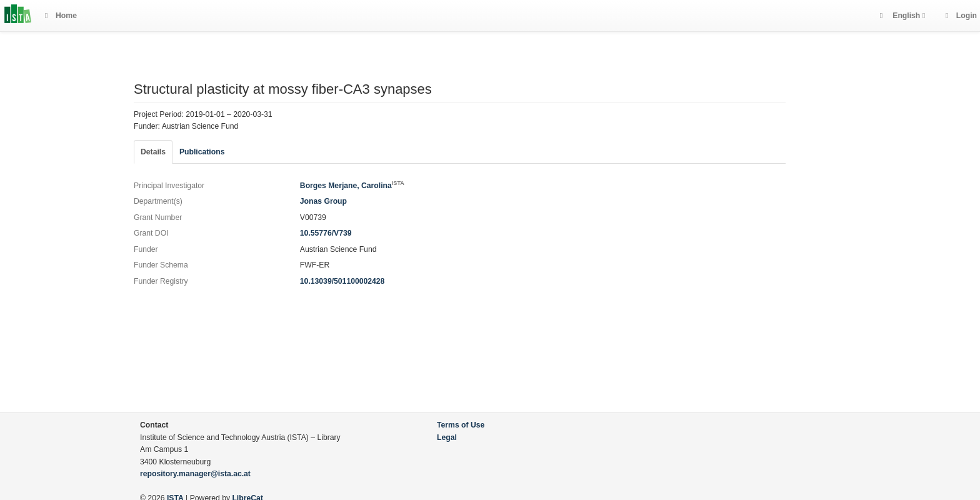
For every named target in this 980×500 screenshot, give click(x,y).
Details (153, 152)
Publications (202, 152)
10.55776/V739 (326, 233)
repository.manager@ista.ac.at (195, 474)
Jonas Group (323, 201)
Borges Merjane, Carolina (352, 186)
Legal (447, 437)
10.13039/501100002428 (342, 281)
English (907, 16)
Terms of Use (461, 425)
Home (61, 16)
